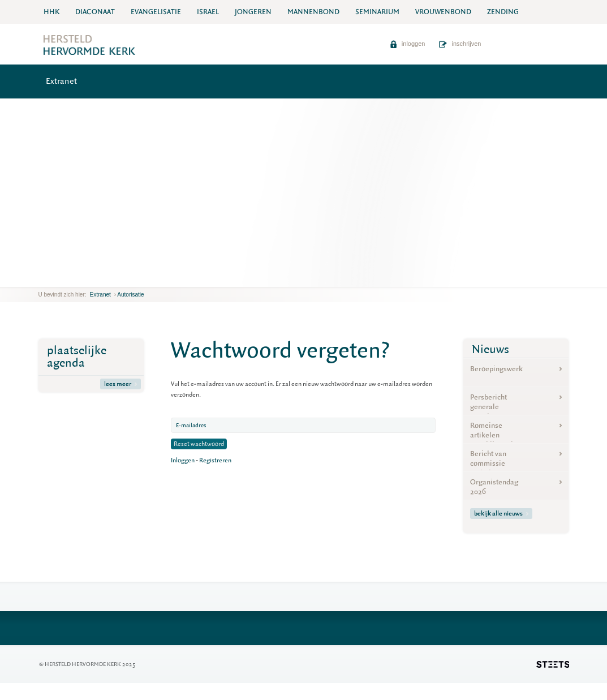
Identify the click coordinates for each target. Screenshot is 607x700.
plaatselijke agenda (77, 357)
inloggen (408, 44)
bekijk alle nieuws (501, 514)
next (55, 278)
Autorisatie (130, 295)
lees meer (120, 384)
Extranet (61, 81)
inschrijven (460, 44)
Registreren (215, 460)
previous (41, 278)
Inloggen (183, 460)
